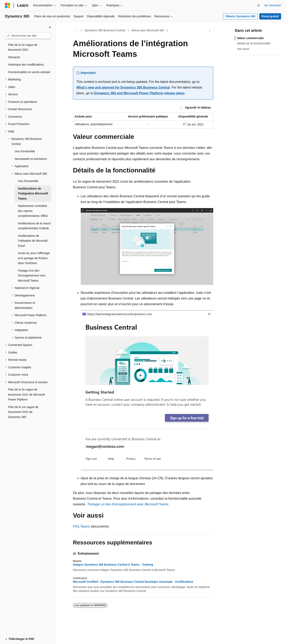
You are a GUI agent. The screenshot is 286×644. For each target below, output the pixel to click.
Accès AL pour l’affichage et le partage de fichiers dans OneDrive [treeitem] (34, 258)
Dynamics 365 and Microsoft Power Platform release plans (139, 93)
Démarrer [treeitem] (14, 57)
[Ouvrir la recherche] (259, 5)
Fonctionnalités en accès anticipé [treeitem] (29, 72)
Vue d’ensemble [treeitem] (25, 151)
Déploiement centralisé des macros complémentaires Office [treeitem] (33, 211)
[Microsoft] (8, 5)
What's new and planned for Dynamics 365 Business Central (123, 87)
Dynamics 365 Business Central (105, 30)
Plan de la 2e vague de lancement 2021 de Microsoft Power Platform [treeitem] (27, 394)
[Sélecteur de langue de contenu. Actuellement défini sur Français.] (15, 637)
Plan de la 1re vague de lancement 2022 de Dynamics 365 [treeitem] (23, 412)
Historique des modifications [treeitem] (26, 65)
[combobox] (28, 36)
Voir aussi (243, 49)
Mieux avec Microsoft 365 (148, 30)
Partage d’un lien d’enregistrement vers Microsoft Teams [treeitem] (32, 276)
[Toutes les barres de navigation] (77, 31)
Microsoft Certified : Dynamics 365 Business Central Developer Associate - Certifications (133, 582)
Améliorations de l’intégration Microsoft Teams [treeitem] (33, 194)
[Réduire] (50, 27)
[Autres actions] (209, 31)
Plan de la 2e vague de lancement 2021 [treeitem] (23, 47)
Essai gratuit (270, 16)
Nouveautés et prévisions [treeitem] (31, 159)
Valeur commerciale (250, 38)
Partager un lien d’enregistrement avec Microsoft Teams (128, 504)
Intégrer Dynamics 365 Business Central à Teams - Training (113, 565)
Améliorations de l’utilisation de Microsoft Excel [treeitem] (33, 241)
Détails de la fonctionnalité (253, 43)
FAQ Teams (81, 526)
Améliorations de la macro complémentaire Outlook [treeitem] (34, 226)
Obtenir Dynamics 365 (240, 16)
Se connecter (273, 5)
